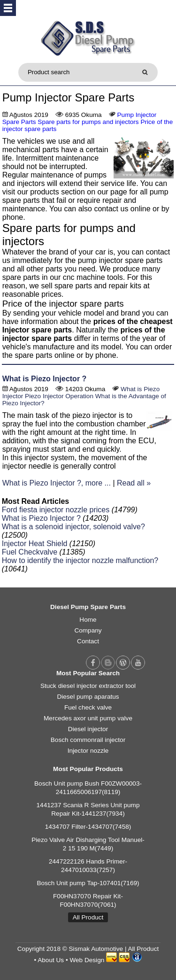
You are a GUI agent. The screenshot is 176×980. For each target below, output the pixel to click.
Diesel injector (88, 729)
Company (88, 630)
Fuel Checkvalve (30, 552)
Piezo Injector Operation (59, 396)
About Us (51, 960)
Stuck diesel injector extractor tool (88, 686)
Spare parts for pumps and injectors (88, 122)
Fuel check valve (88, 707)
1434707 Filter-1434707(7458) (88, 827)
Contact (88, 641)
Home (88, 620)
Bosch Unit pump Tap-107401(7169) (88, 883)
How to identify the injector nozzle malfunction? (80, 560)
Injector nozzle (88, 751)
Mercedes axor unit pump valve (88, 718)
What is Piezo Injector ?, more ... (57, 483)
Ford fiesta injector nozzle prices (56, 510)
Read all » (134, 483)
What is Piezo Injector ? (45, 379)
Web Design (87, 960)
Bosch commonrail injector (88, 740)
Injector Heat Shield (35, 544)
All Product (88, 917)
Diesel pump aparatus (88, 697)
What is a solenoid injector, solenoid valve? (73, 527)
